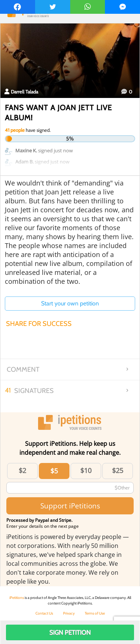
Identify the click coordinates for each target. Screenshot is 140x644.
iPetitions (17, 598)
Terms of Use (95, 613)
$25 (118, 470)
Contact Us (44, 613)
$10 (86, 470)
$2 (22, 470)
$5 (54, 471)
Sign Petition (70, 632)
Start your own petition (70, 303)
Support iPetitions (70, 506)
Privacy (69, 613)
